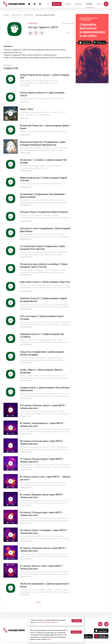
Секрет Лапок (27, 109)
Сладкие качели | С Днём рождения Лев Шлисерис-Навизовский (41, 389)
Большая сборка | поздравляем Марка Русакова (45, 212)
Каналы (89, 4)
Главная (68, 4)
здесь (50, 639)
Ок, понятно (76, 632)
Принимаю (77, 621)
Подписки (79, 4)
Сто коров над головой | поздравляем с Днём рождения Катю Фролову (44, 247)
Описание (9, 46)
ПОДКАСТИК (16, 15)
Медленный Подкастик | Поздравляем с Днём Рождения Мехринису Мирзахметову (44, 143)
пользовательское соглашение (47, 623)
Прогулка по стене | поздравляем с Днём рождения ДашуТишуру (42, 230)
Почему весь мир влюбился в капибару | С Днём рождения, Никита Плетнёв (45, 265)
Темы (98, 4)
